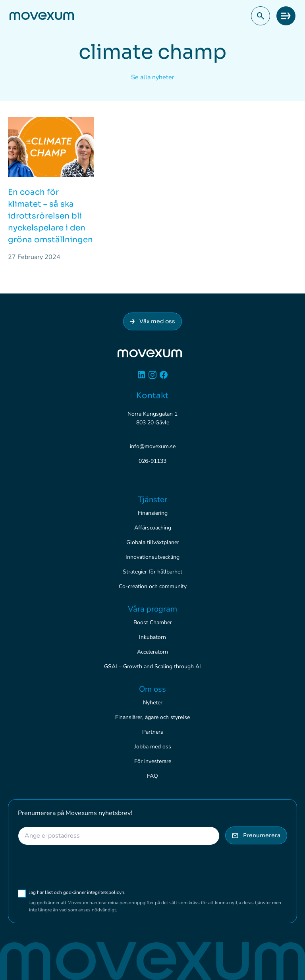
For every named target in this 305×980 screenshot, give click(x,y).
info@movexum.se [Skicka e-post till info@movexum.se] (153, 446)
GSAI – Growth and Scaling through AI (152, 666)
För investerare (153, 761)
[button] (261, 16)
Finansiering (153, 513)
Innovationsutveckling (152, 557)
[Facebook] (164, 378)
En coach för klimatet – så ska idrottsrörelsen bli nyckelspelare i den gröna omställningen (50, 216)
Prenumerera (256, 835)
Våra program (152, 609)
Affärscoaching (153, 528)
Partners (153, 732)
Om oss (152, 689)
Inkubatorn (152, 637)
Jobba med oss (153, 747)
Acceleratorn (152, 652)
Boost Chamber (153, 622)
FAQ (152, 776)
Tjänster (152, 500)
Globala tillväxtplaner (153, 542)
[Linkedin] (141, 378)
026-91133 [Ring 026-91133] (152, 461)
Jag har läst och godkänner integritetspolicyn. (88, 892)
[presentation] (78, 867)
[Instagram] (152, 378)
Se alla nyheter (153, 77)
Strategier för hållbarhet (152, 572)
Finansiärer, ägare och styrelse (152, 717)
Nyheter (153, 703)
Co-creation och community (153, 586)
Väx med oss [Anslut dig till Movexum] (152, 321)
